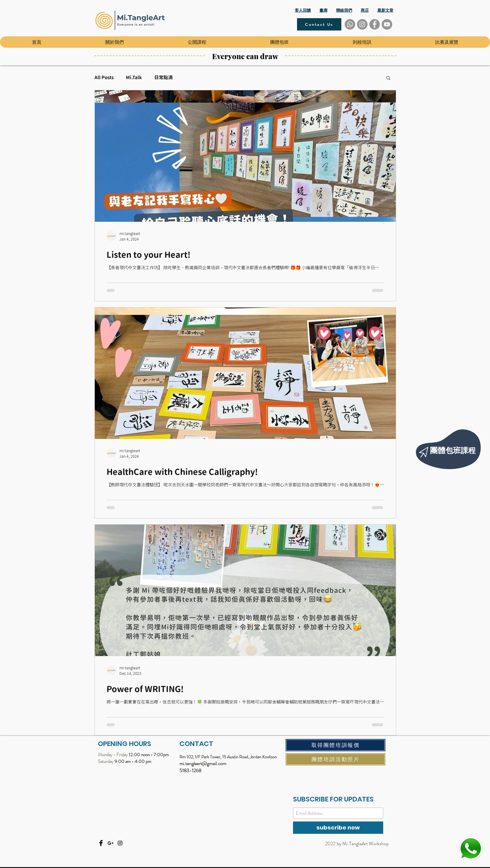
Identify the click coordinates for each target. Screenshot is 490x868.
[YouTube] (387, 24)
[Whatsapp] (350, 24)
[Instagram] (362, 24)
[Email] (110, 843)
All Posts (104, 78)
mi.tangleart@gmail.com (203, 763)
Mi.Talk (134, 78)
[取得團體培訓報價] (335, 745)
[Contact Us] (319, 24)
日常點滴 (163, 78)
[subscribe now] (338, 828)
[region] (450, 447)
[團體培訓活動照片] (335, 759)
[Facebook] (375, 24)
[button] (114, 42)
